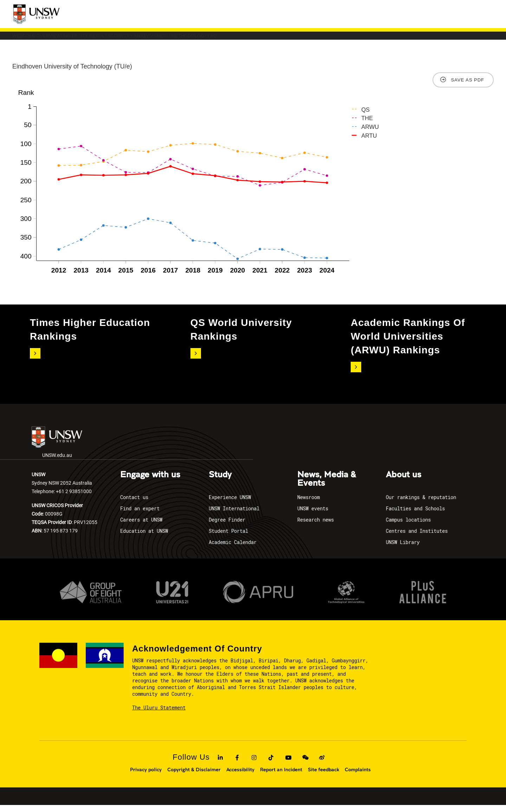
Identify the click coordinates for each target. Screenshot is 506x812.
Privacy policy (146, 777)
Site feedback (323, 777)
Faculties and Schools (415, 515)
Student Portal (228, 538)
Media (277, 39)
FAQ (372, 39)
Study (220, 482)
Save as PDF (468, 87)
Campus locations (408, 527)
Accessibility (240, 777)
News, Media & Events (327, 486)
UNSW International (234, 515)
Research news (316, 527)
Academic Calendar (233, 549)
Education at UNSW (144, 538)
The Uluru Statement (159, 715)
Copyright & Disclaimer (194, 777)
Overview (84, 39)
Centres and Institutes (417, 538)
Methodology (326, 39)
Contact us (134, 504)
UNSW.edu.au (57, 449)
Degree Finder (227, 527)
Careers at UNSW (141, 527)
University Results (147, 39)
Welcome (36, 39)
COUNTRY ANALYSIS (222, 39)
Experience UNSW (230, 504)
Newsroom (309, 504)
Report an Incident (281, 777)
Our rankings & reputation (421, 504)
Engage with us (150, 482)
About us (404, 482)
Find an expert (140, 515)
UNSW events (313, 515)
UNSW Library (403, 549)
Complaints (358, 777)
